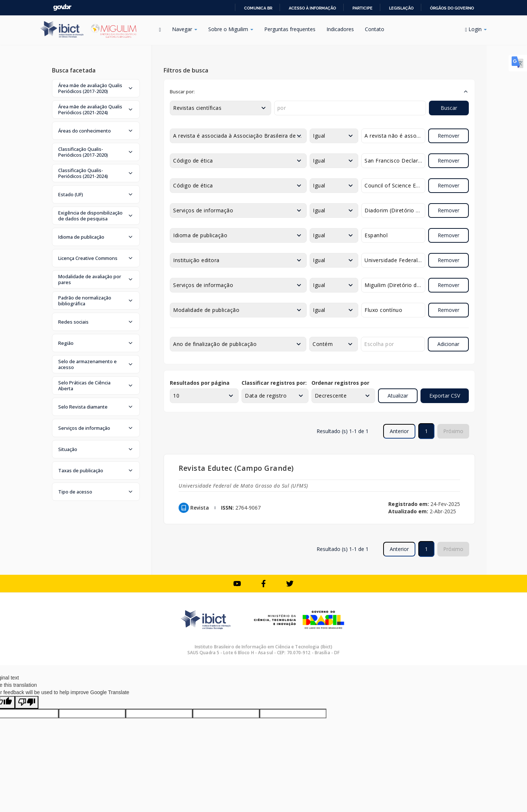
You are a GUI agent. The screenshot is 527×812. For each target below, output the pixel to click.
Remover (448, 136)
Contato (375, 29)
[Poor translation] (27, 702)
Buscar (449, 108)
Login (476, 29)
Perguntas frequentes (290, 29)
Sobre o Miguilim (231, 29)
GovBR (62, 8)
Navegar (185, 29)
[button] (96, 88)
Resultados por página (200, 383)
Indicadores (340, 29)
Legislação (401, 8)
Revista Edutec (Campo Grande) (236, 468)
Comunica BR (258, 8)
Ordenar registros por (340, 383)
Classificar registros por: (274, 383)
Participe (362, 8)
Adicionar (448, 344)
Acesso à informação (312, 8)
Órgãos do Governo (452, 8)
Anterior (399, 431)
